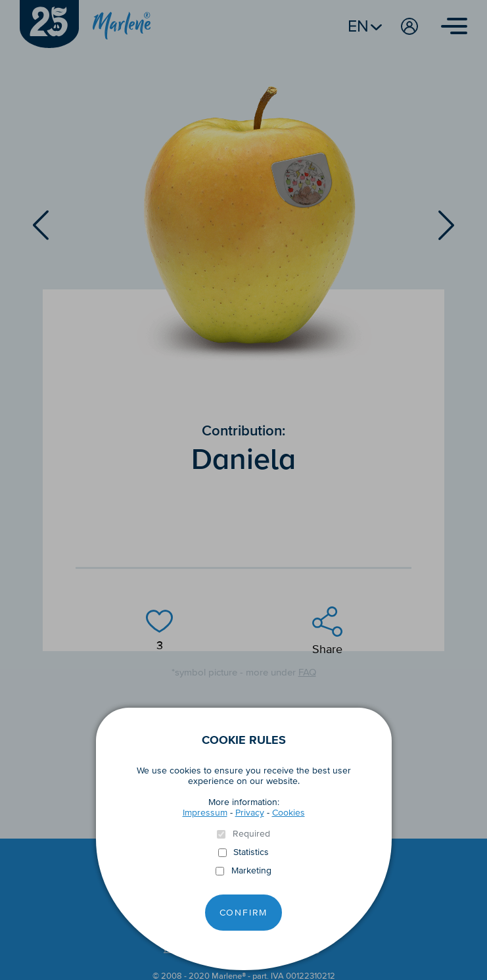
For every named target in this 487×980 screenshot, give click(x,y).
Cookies (289, 813)
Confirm (244, 913)
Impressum (205, 813)
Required (251, 834)
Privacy (250, 813)
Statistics (251, 852)
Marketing (251, 871)
